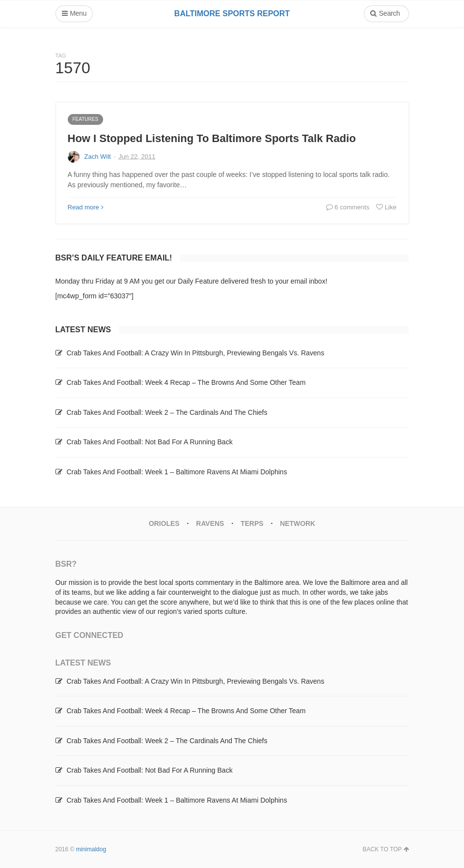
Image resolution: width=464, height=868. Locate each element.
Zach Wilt (98, 157)
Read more (86, 207)
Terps (252, 523)
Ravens (210, 523)
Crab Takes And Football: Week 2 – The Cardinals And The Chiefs (167, 412)
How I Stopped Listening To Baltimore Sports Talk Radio (212, 138)
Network (298, 523)
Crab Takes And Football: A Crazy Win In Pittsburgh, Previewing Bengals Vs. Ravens (195, 353)
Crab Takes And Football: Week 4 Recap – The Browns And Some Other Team (186, 382)
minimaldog (91, 849)
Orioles (164, 523)
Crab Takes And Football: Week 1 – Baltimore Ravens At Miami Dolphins (177, 472)
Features (86, 119)
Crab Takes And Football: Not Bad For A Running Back (149, 442)
